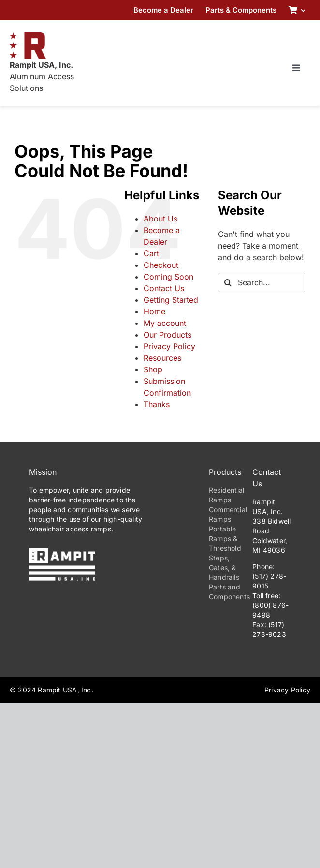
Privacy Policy (169, 346)
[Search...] (262, 282)
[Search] (228, 282)
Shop (153, 369)
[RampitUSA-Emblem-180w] (28, 36)
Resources (162, 358)
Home (154, 311)
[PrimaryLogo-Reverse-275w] (62, 552)
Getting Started (171, 300)
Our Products (167, 335)
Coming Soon (168, 277)
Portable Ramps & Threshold (225, 538)
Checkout (161, 265)
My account (165, 323)
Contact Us (164, 288)
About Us (160, 219)
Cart (151, 253)
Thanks (157, 404)
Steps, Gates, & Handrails (224, 567)
